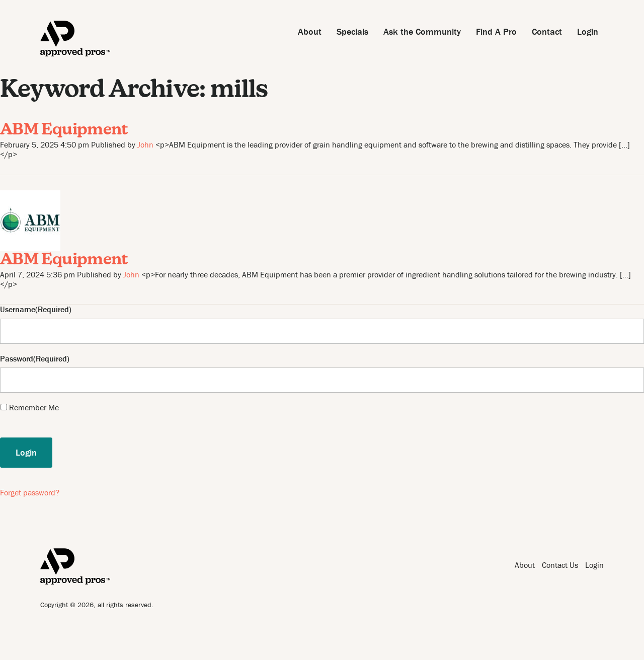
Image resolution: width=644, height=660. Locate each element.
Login (588, 31)
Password (17, 359)
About (310, 31)
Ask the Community (422, 31)
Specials (352, 31)
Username (18, 309)
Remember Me (34, 407)
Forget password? (30, 492)
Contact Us (560, 565)
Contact (547, 31)
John (145, 144)
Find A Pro (496, 31)
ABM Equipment (64, 130)
